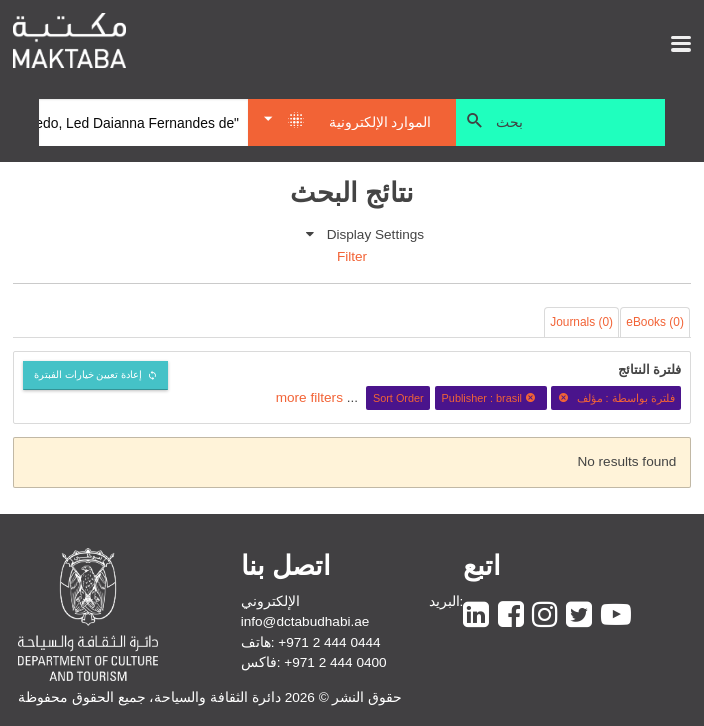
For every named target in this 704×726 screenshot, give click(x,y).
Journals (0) (581, 322)
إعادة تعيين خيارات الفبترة (88, 374)
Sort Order (398, 398)
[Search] (143, 123)
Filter (352, 256)
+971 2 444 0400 (335, 662)
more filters (309, 397)
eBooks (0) (655, 322)
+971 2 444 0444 (329, 642)
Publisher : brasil (491, 398)
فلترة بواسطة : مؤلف (616, 398)
